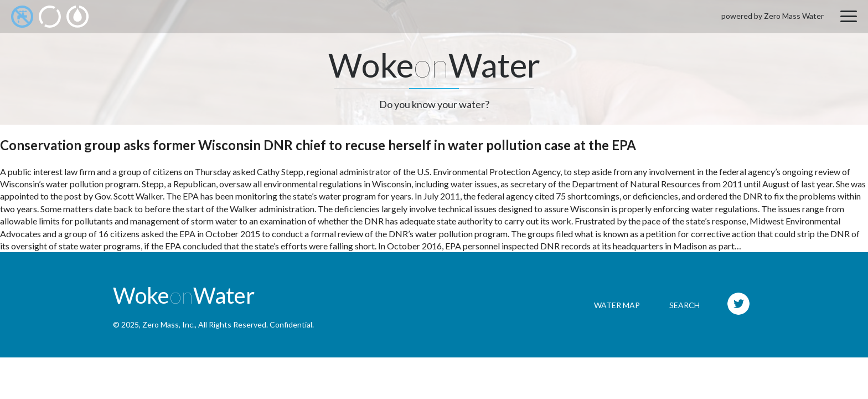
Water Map (617, 305)
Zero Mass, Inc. (169, 324)
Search (684, 305)
